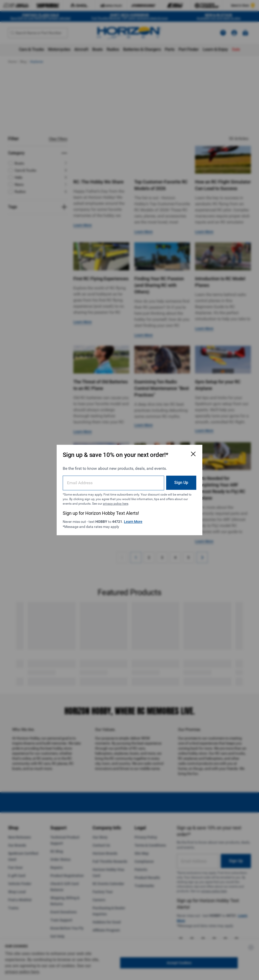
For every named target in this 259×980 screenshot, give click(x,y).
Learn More (133, 522)
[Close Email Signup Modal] (193, 454)
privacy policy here (116, 504)
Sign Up (181, 483)
